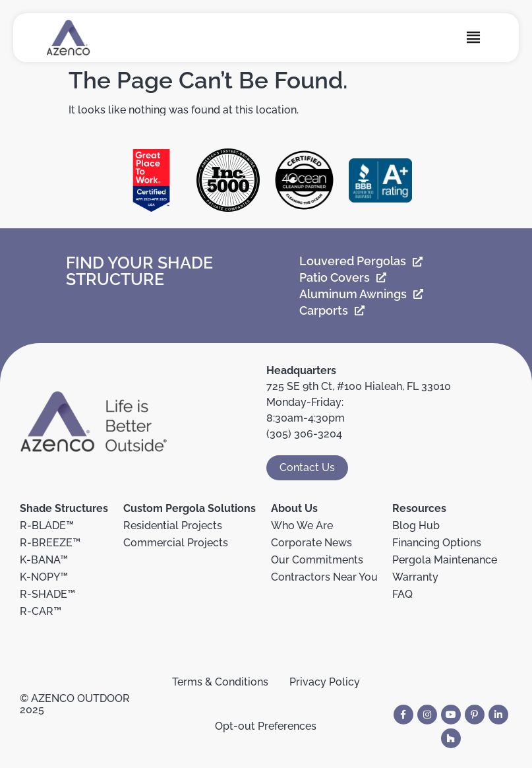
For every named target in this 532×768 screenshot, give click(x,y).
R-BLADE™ (47, 526)
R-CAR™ (41, 611)
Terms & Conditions (220, 682)
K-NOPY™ (44, 577)
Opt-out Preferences (266, 726)
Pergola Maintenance (445, 560)
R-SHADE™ (47, 594)
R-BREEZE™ (50, 543)
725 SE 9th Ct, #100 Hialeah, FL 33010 (359, 386)
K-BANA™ (44, 560)
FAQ (402, 594)
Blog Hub (416, 526)
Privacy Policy (325, 682)
